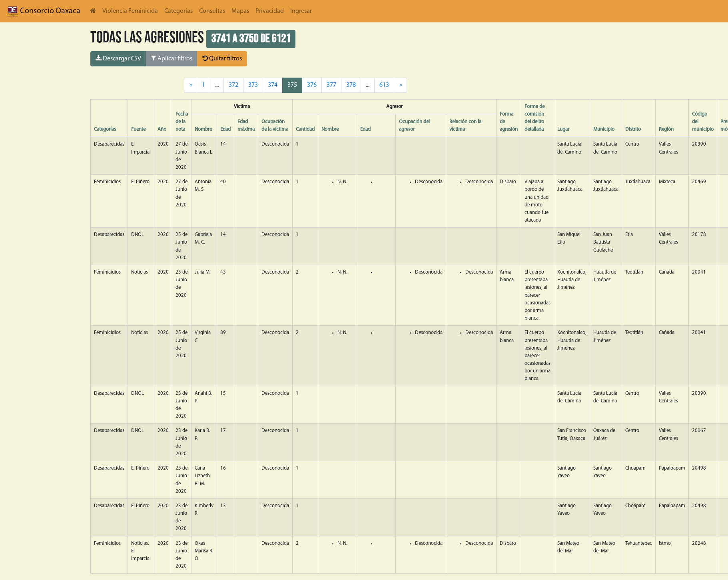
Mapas (240, 11)
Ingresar (301, 11)
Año (162, 129)
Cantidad (305, 129)
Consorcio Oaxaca (43, 11)
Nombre (203, 129)
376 (312, 85)
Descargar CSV (118, 58)
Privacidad (270, 11)
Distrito (633, 129)
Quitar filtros (222, 58)
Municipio (604, 129)
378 (351, 85)
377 (331, 85)
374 (273, 85)
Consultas (212, 11)
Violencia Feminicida (130, 11)
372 (233, 85)
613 (384, 85)
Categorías (179, 11)
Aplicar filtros (172, 58)
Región (666, 129)
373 (253, 85)
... (368, 85)
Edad (225, 129)
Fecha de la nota (182, 122)
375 (292, 85)
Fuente (138, 129)
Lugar (563, 129)
